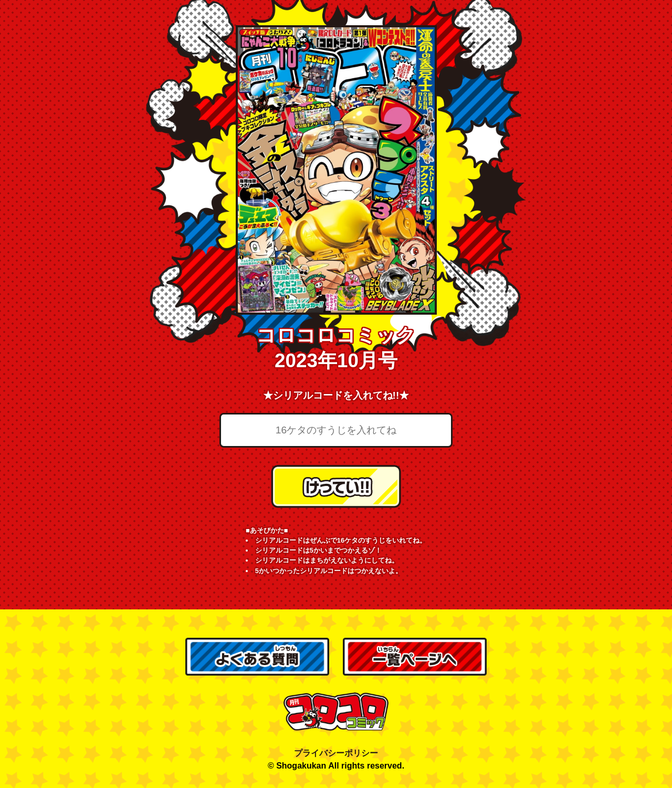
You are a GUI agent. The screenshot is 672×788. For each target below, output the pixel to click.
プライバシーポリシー (336, 753)
